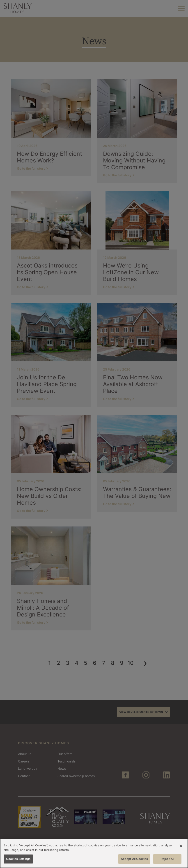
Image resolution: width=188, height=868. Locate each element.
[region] (94, 853)
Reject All (167, 859)
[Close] (181, 846)
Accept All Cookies (134, 859)
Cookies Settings (18, 859)
